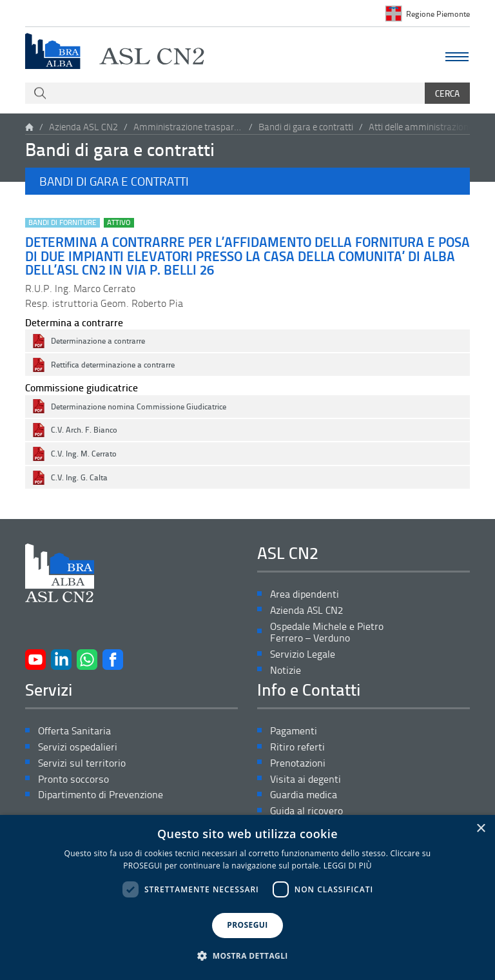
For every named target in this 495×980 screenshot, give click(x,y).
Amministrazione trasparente (188, 127)
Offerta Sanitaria (74, 731)
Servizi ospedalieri (78, 747)
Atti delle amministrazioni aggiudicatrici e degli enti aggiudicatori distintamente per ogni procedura (423, 127)
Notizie (286, 670)
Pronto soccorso (73, 779)
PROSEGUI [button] (247, 925)
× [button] (480, 829)
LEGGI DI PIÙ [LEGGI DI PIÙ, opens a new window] (348, 866)
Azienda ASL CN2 (83, 127)
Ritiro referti (297, 747)
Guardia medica (304, 795)
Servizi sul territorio (82, 763)
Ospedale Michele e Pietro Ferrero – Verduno (327, 632)
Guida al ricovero (306, 811)
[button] (247, 181)
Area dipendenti (305, 594)
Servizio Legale (303, 654)
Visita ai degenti (306, 779)
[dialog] (247, 897)
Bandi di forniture (62, 223)
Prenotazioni (298, 763)
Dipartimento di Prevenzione (101, 795)
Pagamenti (294, 731)
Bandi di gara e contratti (306, 127)
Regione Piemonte (438, 14)
